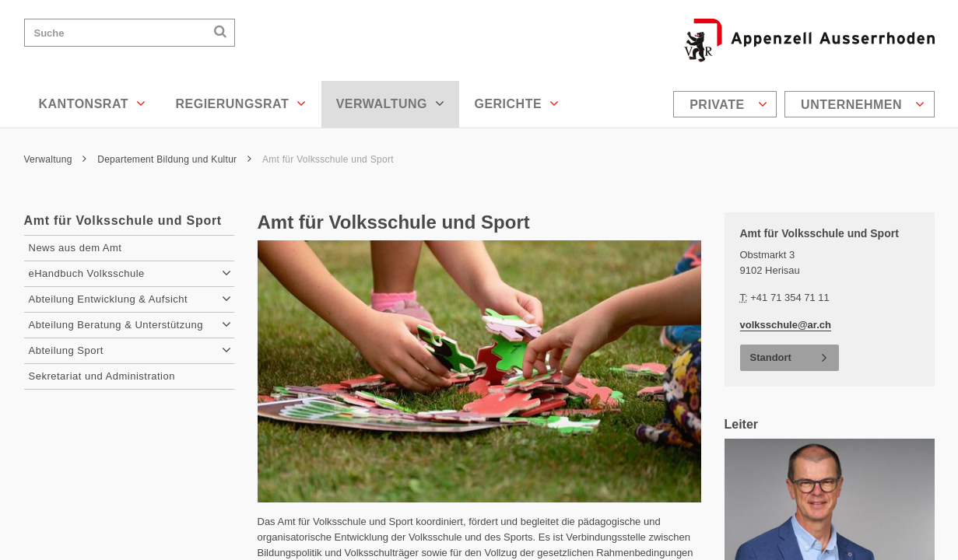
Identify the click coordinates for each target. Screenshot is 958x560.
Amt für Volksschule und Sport (328, 159)
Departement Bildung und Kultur (174, 159)
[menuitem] (727, 104)
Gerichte (516, 103)
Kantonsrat (93, 103)
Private (728, 104)
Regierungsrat (240, 103)
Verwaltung (391, 103)
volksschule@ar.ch (786, 325)
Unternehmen (863, 104)
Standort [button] (771, 357)
